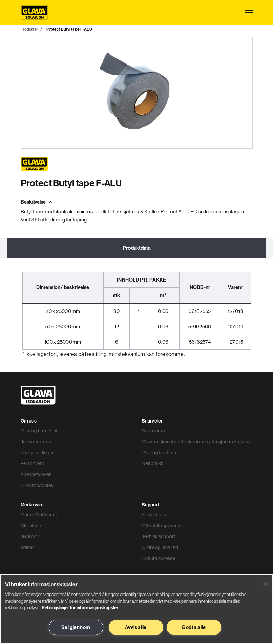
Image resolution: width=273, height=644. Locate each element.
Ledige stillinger (37, 453)
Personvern (32, 463)
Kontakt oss (154, 515)
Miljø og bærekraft (40, 431)
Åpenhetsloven (36, 474)
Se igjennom (76, 627)
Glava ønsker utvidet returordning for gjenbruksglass (196, 442)
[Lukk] (265, 584)
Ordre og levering (160, 547)
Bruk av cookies (37, 485)
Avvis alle (136, 627)
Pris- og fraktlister (161, 453)
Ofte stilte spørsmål (162, 526)
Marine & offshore (39, 515)
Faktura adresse (159, 558)
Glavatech (31, 526)
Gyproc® (30, 536)
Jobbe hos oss (36, 442)
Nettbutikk (153, 463)
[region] (136, 609)
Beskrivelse (33, 202)
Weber (27, 547)
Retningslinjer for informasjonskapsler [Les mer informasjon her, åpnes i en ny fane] (80, 607)
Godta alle (194, 627)
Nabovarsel (154, 431)
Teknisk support (159, 536)
